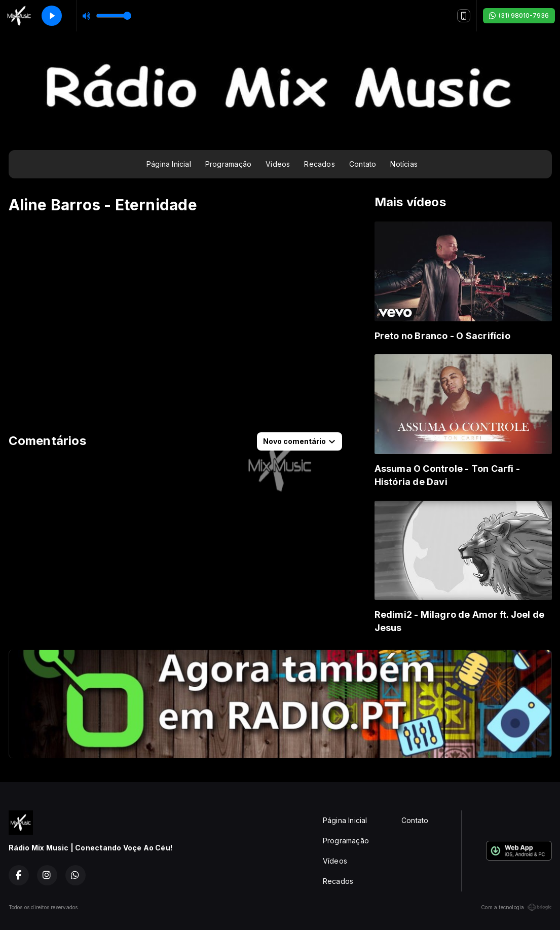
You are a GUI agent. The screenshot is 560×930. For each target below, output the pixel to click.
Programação (228, 164)
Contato (363, 164)
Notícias (404, 164)
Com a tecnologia (516, 907)
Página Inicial (169, 164)
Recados (319, 164)
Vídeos (278, 164)
